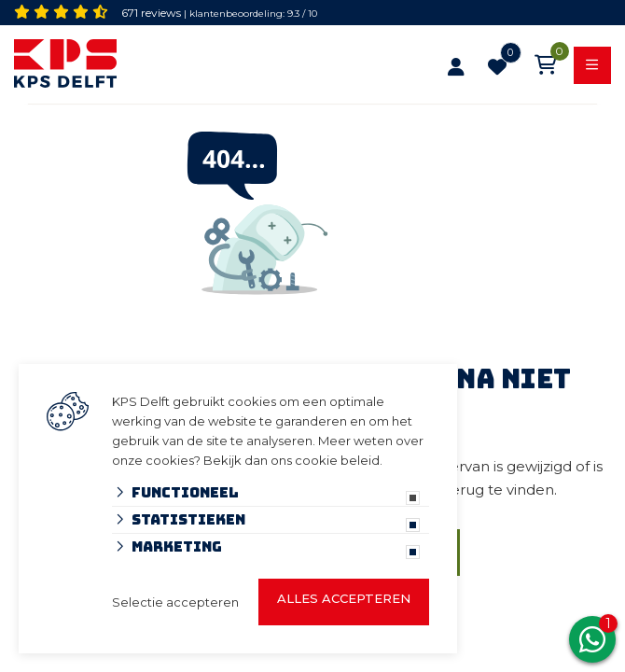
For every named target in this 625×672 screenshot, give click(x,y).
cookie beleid (337, 460)
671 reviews (151, 13)
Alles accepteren (344, 598)
